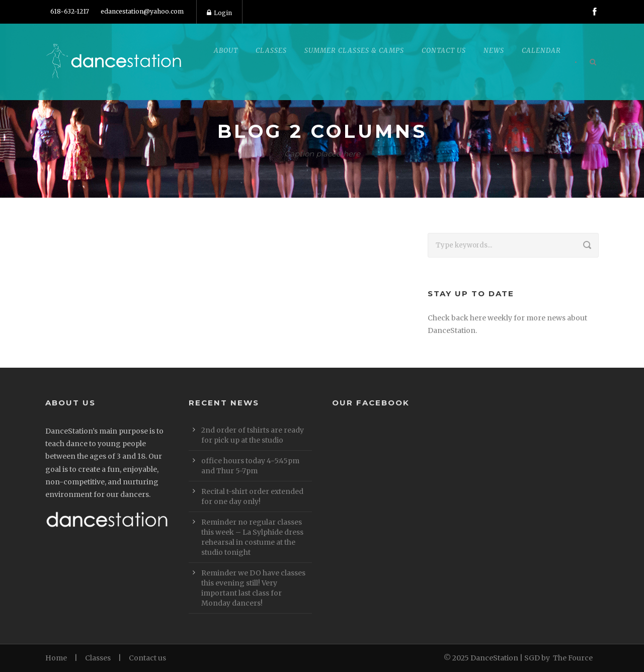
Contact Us (444, 51)
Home (56, 658)
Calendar (541, 51)
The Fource (573, 658)
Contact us (147, 658)
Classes (271, 51)
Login (219, 13)
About (226, 51)
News (494, 51)
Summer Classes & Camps (354, 51)
